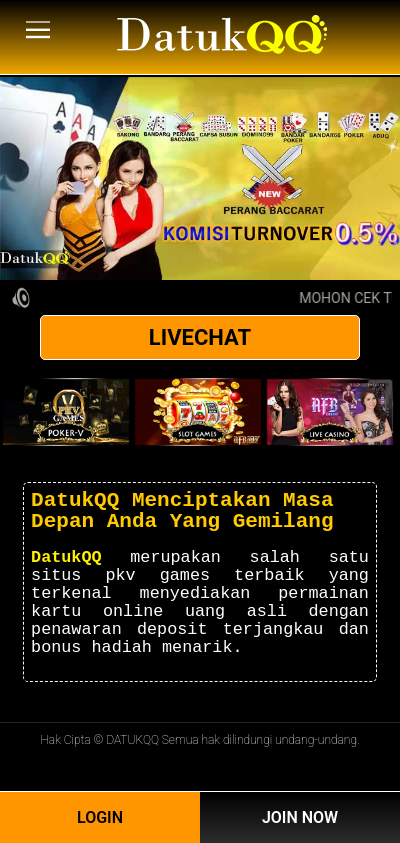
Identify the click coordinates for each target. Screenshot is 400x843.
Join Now (300, 817)
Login (100, 817)
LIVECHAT (200, 337)
